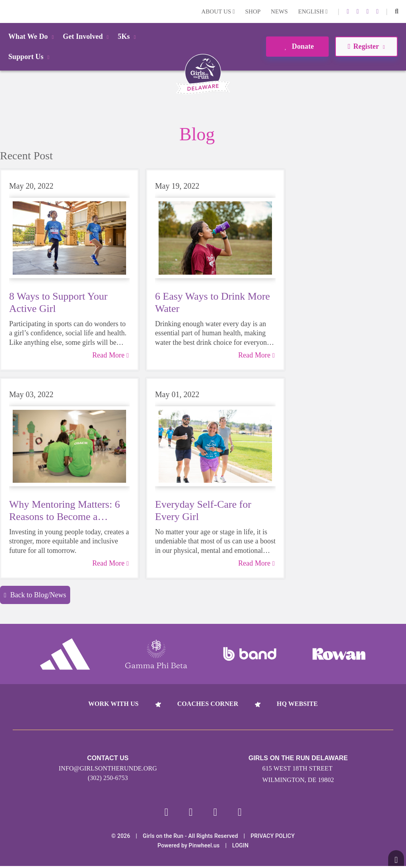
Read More (111, 355)
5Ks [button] (128, 36)
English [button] (313, 11)
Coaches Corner (208, 704)
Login (8, 11)
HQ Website (297, 704)
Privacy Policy (273, 838)
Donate (297, 46)
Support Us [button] (30, 57)
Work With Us (113, 704)
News (279, 11)
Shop (253, 11)
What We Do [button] (33, 36)
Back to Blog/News (35, 595)
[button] (397, 11)
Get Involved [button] (87, 36)
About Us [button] (218, 11)
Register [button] (366, 46)
